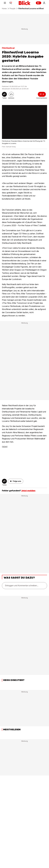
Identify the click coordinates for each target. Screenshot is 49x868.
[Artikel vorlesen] (11, 94)
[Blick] (25, 3)
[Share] (4, 94)
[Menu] (5, 3)
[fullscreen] (24, 122)
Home (4, 9)
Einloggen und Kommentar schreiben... (22, 585)
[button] (16, 481)
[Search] (11, 3)
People (13, 9)
